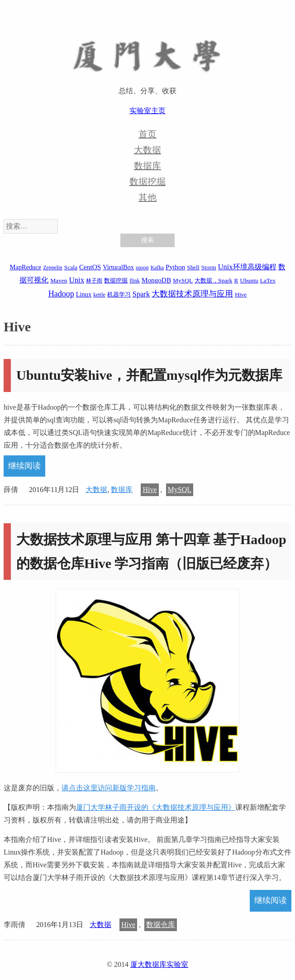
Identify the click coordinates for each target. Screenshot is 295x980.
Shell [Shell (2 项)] (193, 267)
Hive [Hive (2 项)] (241, 294)
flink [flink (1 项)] (135, 281)
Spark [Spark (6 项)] (141, 294)
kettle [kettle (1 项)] (99, 295)
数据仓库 (161, 925)
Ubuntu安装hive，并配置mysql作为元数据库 (149, 375)
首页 (147, 134)
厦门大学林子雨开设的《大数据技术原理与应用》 (156, 807)
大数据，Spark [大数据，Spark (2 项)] (213, 280)
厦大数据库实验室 (159, 964)
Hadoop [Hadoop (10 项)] (61, 294)
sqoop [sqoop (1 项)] (142, 268)
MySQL (180, 490)
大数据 (147, 150)
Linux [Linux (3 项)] (84, 294)
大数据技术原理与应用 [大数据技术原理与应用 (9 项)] (192, 294)
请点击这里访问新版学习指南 (109, 788)
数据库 (147, 166)
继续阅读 (24, 466)
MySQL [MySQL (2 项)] (183, 280)
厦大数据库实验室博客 (147, 55)
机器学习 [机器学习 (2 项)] (119, 294)
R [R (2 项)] (236, 280)
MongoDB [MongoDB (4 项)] (156, 280)
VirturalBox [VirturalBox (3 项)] (118, 267)
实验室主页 (147, 111)
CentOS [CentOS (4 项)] (90, 267)
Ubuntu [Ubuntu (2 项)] (249, 280)
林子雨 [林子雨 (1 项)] (94, 281)
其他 (147, 197)
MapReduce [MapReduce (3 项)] (25, 267)
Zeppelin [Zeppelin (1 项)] (53, 268)
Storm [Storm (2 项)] (209, 267)
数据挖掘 (147, 182)
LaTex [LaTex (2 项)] (268, 280)
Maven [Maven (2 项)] (59, 280)
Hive (150, 490)
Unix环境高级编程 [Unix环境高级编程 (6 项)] (247, 267)
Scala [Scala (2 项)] (71, 267)
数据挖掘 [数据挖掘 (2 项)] (116, 280)
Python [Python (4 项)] (175, 267)
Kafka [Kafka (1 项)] (157, 268)
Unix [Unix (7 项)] (76, 280)
